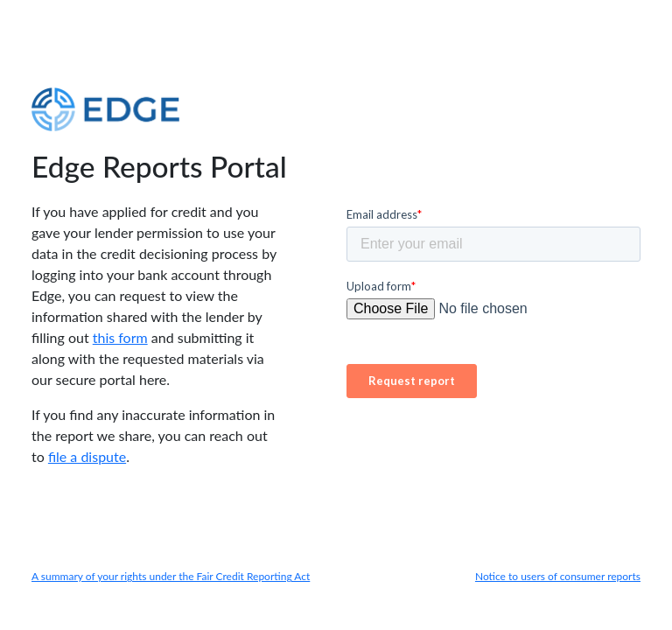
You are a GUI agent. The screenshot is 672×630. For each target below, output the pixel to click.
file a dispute (87, 456)
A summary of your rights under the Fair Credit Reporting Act (171, 576)
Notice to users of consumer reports (558, 576)
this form (120, 337)
